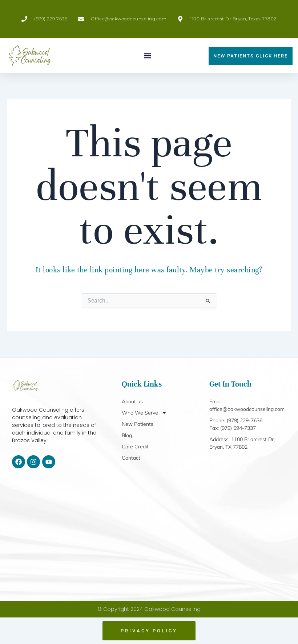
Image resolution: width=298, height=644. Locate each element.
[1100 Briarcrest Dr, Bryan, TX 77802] (149, 535)
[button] (148, 55)
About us (132, 401)
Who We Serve (144, 413)
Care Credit (135, 447)
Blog (127, 435)
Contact (131, 458)
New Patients (138, 424)
